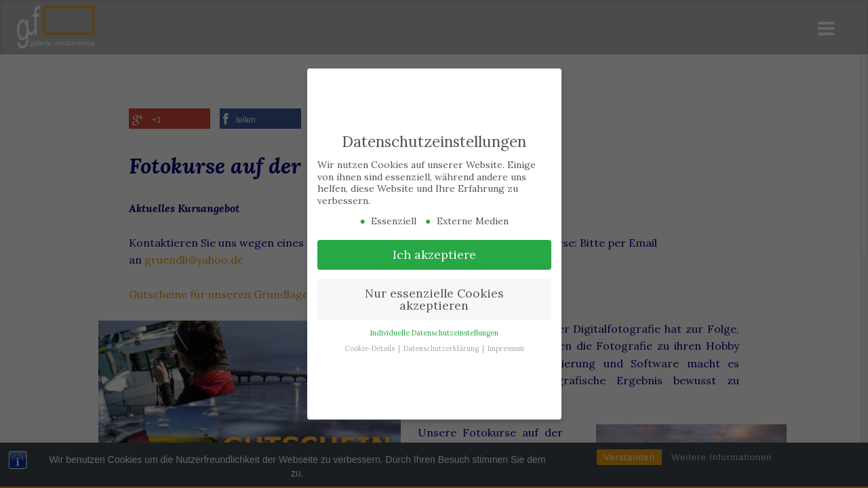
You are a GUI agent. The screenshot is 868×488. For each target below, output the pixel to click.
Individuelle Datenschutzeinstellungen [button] (434, 333)
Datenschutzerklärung (442, 348)
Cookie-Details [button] (371, 348)
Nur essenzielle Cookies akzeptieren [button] (434, 299)
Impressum (506, 348)
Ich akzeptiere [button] (434, 255)
